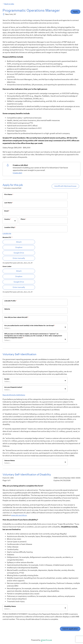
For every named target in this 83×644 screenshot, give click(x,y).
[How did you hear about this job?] (35, 320)
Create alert (17, 173)
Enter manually (19, 258)
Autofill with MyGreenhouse (65, 186)
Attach (19, 242)
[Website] (35, 312)
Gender (7, 379)
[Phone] (43, 222)
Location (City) (10, 227)
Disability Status (10, 606)
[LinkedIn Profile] (35, 304)
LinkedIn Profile (10, 301)
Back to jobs (8, 4)
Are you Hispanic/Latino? (13, 387)
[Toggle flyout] (15, 221)
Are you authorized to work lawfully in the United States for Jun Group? (30, 326)
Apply (75, 12)
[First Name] (35, 197)
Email (7, 211)
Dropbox (19, 247)
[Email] (35, 214)
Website (7, 309)
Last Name (9, 203)
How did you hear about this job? (16, 317)
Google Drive (19, 253)
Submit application (70, 629)
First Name (9, 194)
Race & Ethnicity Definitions (14, 395)
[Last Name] (35, 206)
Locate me (7, 233)
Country (8, 219)
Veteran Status (10, 461)
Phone (23, 219)
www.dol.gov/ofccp (19, 515)
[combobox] (4, 222)
